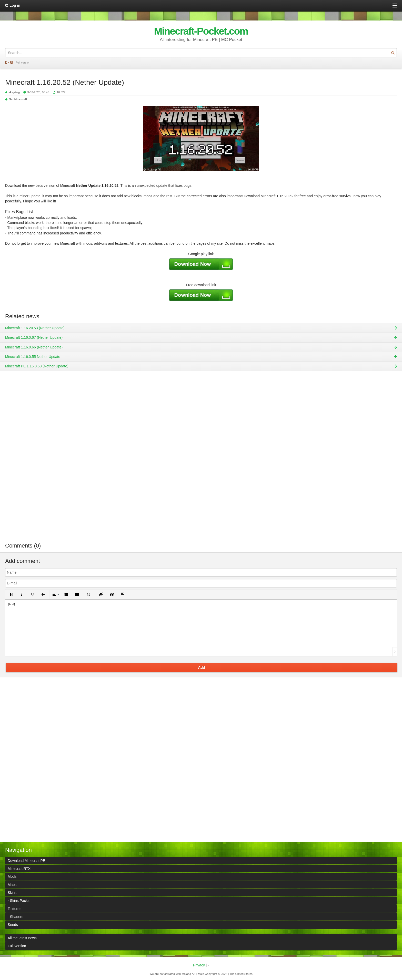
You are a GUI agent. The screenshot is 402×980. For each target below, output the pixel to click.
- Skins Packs (19, 901)
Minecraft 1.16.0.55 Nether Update (33, 357)
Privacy (199, 965)
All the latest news (22, 938)
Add (201, 667)
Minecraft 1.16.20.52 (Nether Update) (65, 82)
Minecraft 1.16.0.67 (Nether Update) (34, 337)
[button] (11, 594)
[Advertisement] (201, 460)
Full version (23, 63)
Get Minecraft (18, 99)
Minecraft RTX (19, 869)
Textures (14, 909)
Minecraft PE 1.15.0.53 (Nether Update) (37, 366)
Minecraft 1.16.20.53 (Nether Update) (35, 328)
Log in (15, 5)
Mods (12, 876)
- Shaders (16, 917)
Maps (12, 885)
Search (393, 53)
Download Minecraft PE (26, 861)
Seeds (13, 925)
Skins (12, 893)
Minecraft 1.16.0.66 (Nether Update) (34, 347)
